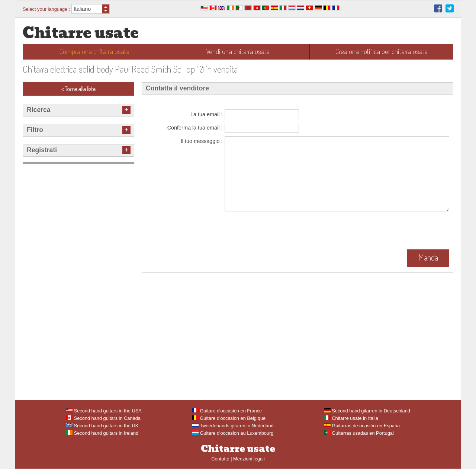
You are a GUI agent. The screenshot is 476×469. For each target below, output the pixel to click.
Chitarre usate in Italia (351, 418)
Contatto (220, 459)
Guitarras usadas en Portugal (359, 433)
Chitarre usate (81, 33)
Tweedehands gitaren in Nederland (233, 426)
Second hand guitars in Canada (103, 418)
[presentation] (281, 231)
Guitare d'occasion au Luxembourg (233, 433)
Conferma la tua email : (195, 128)
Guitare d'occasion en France (227, 411)
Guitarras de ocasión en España (362, 426)
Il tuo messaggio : (202, 141)
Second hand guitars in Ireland (102, 433)
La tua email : (206, 114)
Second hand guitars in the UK (102, 426)
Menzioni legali (249, 459)
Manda (428, 257)
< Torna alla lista (78, 89)
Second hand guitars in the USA (104, 411)
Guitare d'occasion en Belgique (229, 418)
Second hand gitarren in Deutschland (367, 411)
